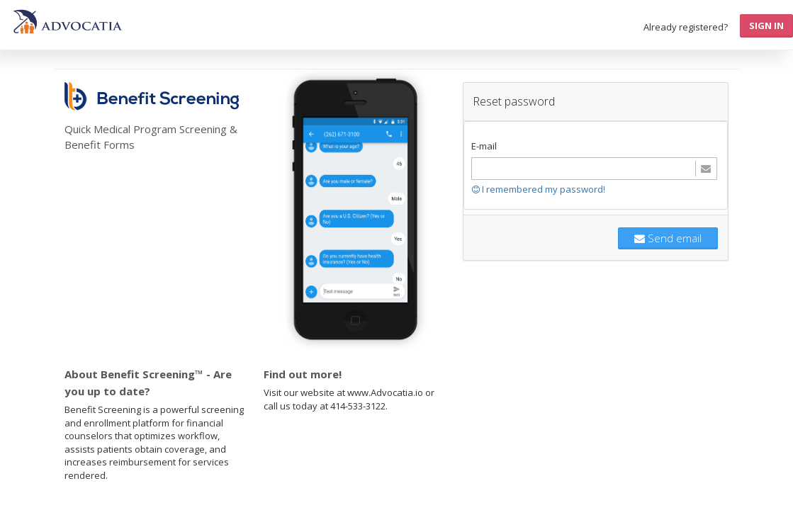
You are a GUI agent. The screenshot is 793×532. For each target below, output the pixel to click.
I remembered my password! (539, 189)
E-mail (484, 146)
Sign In (766, 26)
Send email (668, 238)
